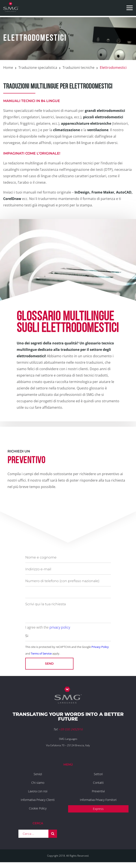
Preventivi (98, 791)
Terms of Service (41, 653)
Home (8, 68)
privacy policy (60, 627)
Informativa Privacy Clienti (38, 800)
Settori (98, 774)
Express (98, 809)
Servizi (38, 774)
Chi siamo (38, 783)
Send (49, 664)
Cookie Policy (38, 808)
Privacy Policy (100, 647)
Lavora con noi (38, 791)
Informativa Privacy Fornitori (98, 800)
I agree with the (48, 627)
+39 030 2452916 (71, 729)
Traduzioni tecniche (78, 68)
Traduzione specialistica (38, 68)
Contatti (98, 783)
